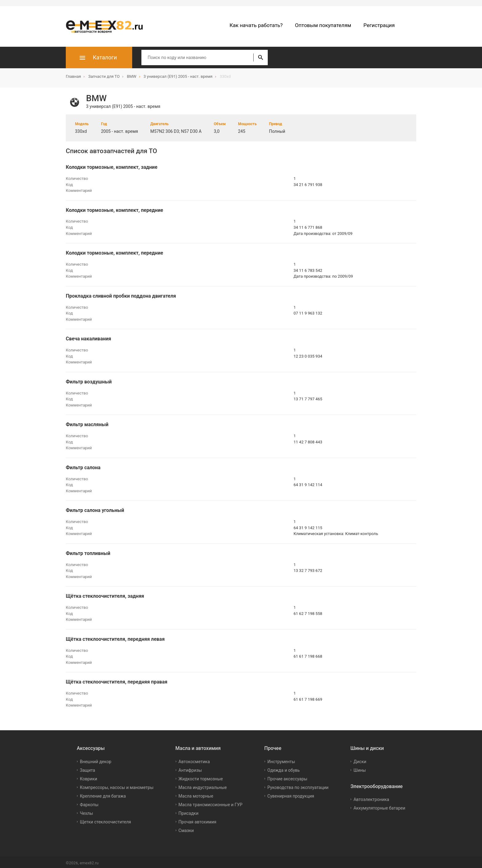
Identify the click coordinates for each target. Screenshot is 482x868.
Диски (360, 759)
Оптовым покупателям (323, 25)
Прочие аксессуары (287, 777)
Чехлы (87, 811)
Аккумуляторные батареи (379, 806)
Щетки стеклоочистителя (106, 820)
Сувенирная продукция (291, 794)
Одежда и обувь (284, 768)
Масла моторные (196, 794)
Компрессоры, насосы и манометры (117, 785)
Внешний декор (96, 759)
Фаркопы (89, 803)
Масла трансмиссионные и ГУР (211, 803)
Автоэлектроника (371, 798)
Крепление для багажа (103, 794)
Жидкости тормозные (201, 777)
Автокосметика (194, 759)
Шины (360, 768)
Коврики (89, 777)
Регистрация (379, 25)
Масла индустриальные (203, 785)
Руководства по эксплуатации (298, 785)
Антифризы (190, 768)
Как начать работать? (256, 25)
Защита (88, 768)
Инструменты (281, 759)
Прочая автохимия (198, 820)
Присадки (189, 811)
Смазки (186, 828)
